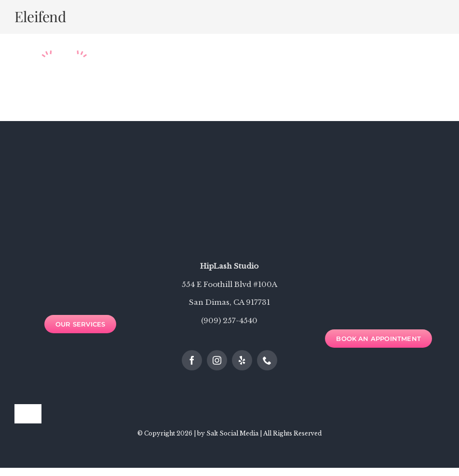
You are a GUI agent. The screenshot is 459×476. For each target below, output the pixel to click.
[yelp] (242, 360)
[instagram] (217, 360)
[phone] (267, 360)
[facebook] (192, 360)
